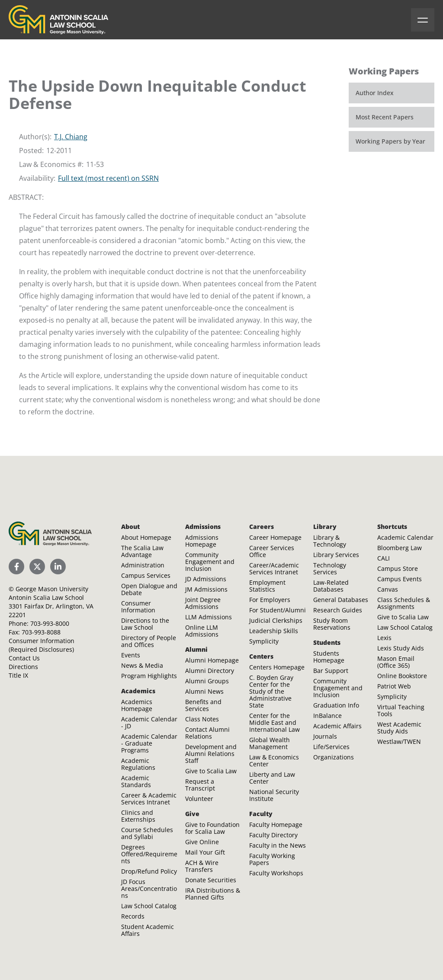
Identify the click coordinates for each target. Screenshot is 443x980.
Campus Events (400, 579)
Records (133, 916)
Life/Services (331, 747)
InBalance (327, 716)
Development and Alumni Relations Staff (211, 754)
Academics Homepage (137, 705)
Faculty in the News (278, 845)
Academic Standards (136, 781)
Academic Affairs (337, 726)
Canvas (388, 589)
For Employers (270, 600)
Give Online (202, 842)
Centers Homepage (277, 667)
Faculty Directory (273, 835)
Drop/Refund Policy (149, 871)
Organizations (334, 757)
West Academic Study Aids (399, 728)
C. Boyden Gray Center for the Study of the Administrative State (271, 691)
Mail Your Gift (205, 852)
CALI (384, 558)
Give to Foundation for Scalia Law (212, 828)
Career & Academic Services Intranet (149, 799)
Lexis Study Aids (401, 648)
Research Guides (338, 610)
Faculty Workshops (276, 873)
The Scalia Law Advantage (142, 551)
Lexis (384, 638)
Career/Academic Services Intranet (274, 568)
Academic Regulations (138, 764)
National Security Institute (274, 795)
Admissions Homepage (202, 541)
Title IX (18, 675)
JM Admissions (206, 589)
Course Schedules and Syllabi (147, 833)
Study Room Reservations (332, 624)
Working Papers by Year (390, 141)
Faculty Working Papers (272, 859)
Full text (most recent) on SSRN (108, 178)
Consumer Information (138, 607)
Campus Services (146, 575)
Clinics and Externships (138, 816)
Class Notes (202, 719)
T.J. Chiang (71, 137)
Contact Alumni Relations (207, 733)
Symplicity (264, 641)
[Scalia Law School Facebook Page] (16, 567)
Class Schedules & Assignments (404, 603)
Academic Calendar (405, 537)
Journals (325, 736)
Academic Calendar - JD (149, 722)
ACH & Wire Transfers (202, 866)
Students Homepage (329, 657)
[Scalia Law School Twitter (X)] (37, 567)
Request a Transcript (200, 785)
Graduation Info (336, 705)
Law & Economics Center (274, 761)
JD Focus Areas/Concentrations (149, 889)
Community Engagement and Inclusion (210, 562)
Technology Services (330, 568)
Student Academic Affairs (148, 930)
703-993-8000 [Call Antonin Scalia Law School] (50, 623)
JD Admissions (206, 579)
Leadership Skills (274, 631)
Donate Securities (211, 880)
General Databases (341, 600)
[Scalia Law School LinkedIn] (58, 567)
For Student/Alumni (278, 610)
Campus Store (398, 568)
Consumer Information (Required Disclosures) (42, 645)
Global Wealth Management (270, 743)
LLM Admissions (209, 617)
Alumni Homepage (212, 660)
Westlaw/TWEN (399, 741)
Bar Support (331, 671)
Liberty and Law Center (272, 778)
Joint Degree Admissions (203, 603)
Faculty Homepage (276, 825)
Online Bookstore (402, 676)
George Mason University (52, 589)
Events (131, 655)
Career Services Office (272, 551)
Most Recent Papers (385, 117)
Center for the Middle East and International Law (274, 722)
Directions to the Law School (145, 624)
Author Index (375, 93)
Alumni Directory (210, 671)
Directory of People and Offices (149, 641)
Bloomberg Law (400, 548)
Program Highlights (149, 676)
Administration (143, 565)
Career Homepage (275, 537)
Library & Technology (330, 541)
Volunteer (199, 799)
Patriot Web (394, 686)
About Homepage (146, 537)
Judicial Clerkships (276, 620)
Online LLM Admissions (202, 631)
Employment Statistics (267, 586)
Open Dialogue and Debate (149, 589)
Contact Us (24, 658)
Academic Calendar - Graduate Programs (149, 743)
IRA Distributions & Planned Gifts (213, 894)
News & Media (142, 665)
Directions (23, 667)
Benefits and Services (203, 705)
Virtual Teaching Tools (401, 710)
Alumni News (204, 691)
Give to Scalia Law (211, 771)
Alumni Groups (207, 681)
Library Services (336, 555)
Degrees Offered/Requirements (149, 854)
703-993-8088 (41, 632)
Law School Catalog (149, 906)
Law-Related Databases (331, 586)
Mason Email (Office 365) (396, 662)
